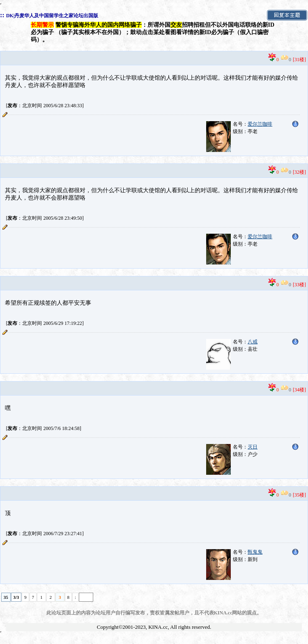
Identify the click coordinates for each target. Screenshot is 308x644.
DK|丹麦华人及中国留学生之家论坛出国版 (52, 16)
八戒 (253, 342)
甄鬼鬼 (255, 552)
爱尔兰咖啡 (260, 124)
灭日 (253, 447)
